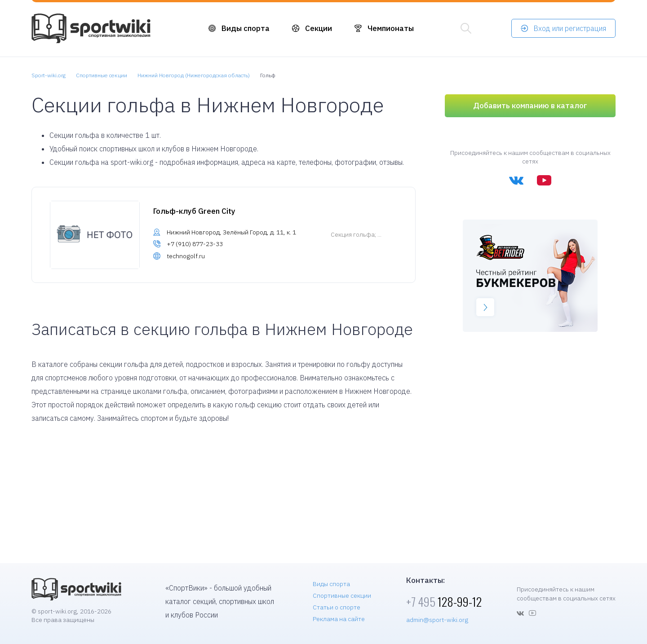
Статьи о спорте (337, 607)
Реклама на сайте (339, 619)
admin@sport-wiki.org (437, 620)
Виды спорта (246, 28)
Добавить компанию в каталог (530, 106)
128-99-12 (444, 602)
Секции (319, 28)
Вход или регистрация (570, 28)
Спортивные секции (342, 595)
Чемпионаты (391, 28)
